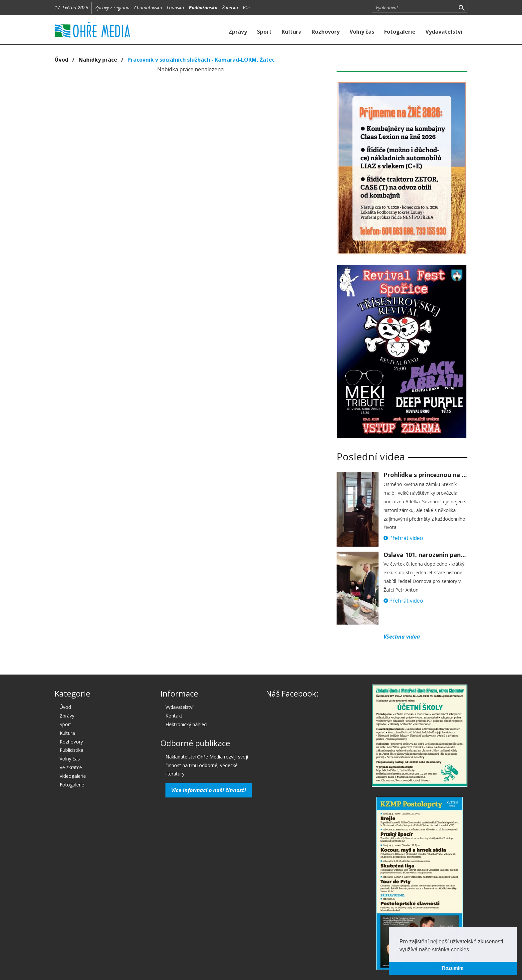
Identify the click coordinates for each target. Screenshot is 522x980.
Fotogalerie (400, 32)
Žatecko (230, 7)
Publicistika (71, 750)
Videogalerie (73, 776)
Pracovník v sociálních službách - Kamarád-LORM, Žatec (201, 60)
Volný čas (362, 32)
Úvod (61, 60)
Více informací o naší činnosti (209, 790)
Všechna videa (402, 637)
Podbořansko (203, 7)
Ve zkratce (71, 767)
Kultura (292, 32)
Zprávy (238, 32)
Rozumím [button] (453, 968)
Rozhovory (326, 32)
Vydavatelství (444, 32)
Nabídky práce (98, 60)
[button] (471, 950)
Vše (246, 7)
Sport (264, 32)
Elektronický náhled (186, 724)
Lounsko (175, 7)
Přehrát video (403, 538)
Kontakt (174, 716)
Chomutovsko (148, 7)
